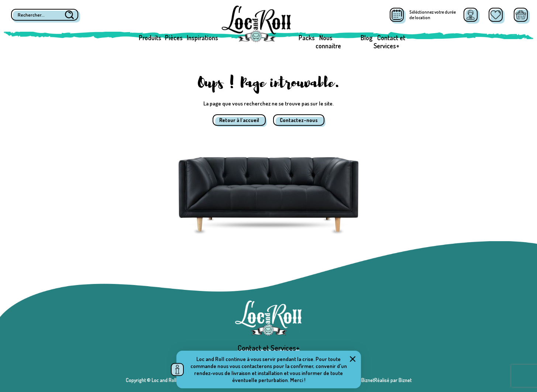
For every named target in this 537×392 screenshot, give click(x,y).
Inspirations (202, 38)
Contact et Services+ (389, 42)
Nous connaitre (328, 42)
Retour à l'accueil (239, 120)
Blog (366, 38)
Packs (307, 38)
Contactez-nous (299, 120)
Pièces (174, 38)
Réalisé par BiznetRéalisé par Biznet (374, 380)
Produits (150, 38)
